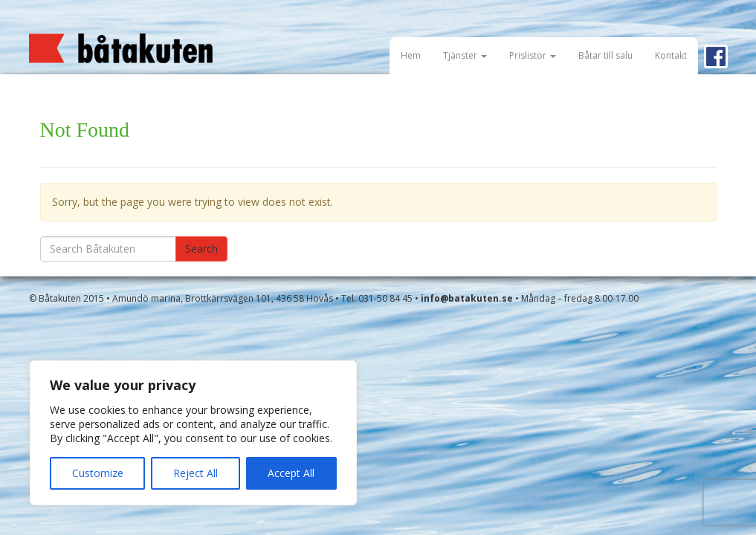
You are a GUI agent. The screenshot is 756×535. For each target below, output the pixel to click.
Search (201, 249)
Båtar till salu (605, 55)
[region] (193, 433)
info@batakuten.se (467, 298)
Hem (411, 55)
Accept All (291, 473)
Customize (98, 473)
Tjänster (465, 55)
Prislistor (533, 55)
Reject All (196, 473)
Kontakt (671, 55)
